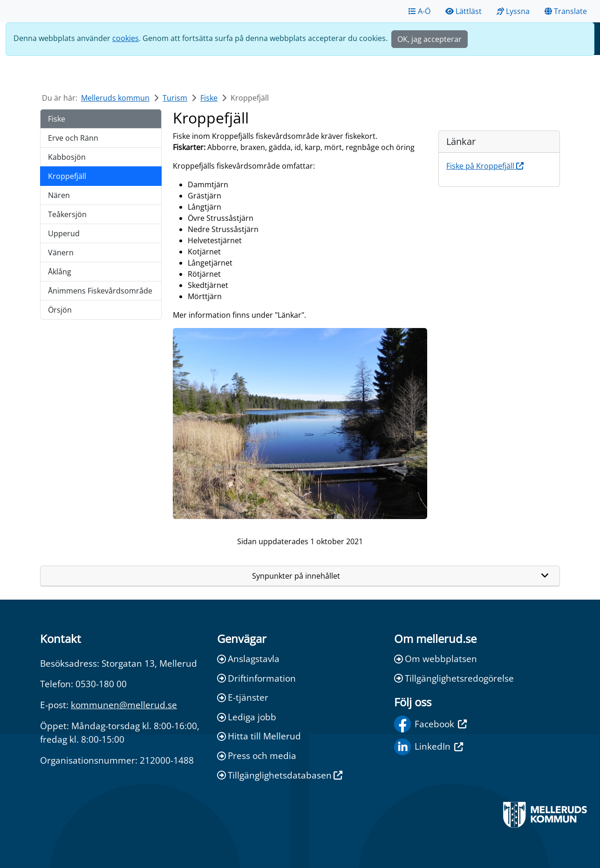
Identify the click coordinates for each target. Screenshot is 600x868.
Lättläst (464, 11)
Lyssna (513, 11)
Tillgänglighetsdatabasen (280, 775)
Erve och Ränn (73, 138)
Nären (59, 195)
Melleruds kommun (115, 98)
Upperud (64, 233)
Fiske (209, 98)
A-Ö (419, 11)
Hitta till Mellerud (259, 736)
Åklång (60, 272)
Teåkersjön (67, 214)
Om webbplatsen (436, 659)
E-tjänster (243, 697)
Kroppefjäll (67, 176)
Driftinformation (256, 678)
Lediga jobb (247, 717)
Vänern (61, 253)
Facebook (430, 724)
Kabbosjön (67, 157)
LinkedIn (429, 747)
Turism (175, 98)
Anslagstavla (248, 659)
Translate (566, 11)
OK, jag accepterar (430, 39)
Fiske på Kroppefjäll (485, 166)
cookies (126, 38)
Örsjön (60, 310)
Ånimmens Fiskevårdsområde (100, 291)
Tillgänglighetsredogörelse (454, 678)
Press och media (257, 755)
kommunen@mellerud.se (124, 705)
